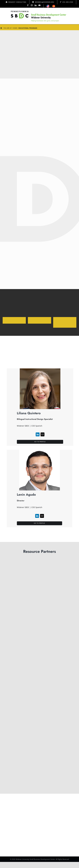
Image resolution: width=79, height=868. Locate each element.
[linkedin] (36, 5)
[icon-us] (48, 6)
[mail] (42, 444)
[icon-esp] (54, 6)
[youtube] (39, 5)
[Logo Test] (39, 11)
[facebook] (28, 5)
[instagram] (32, 5)
